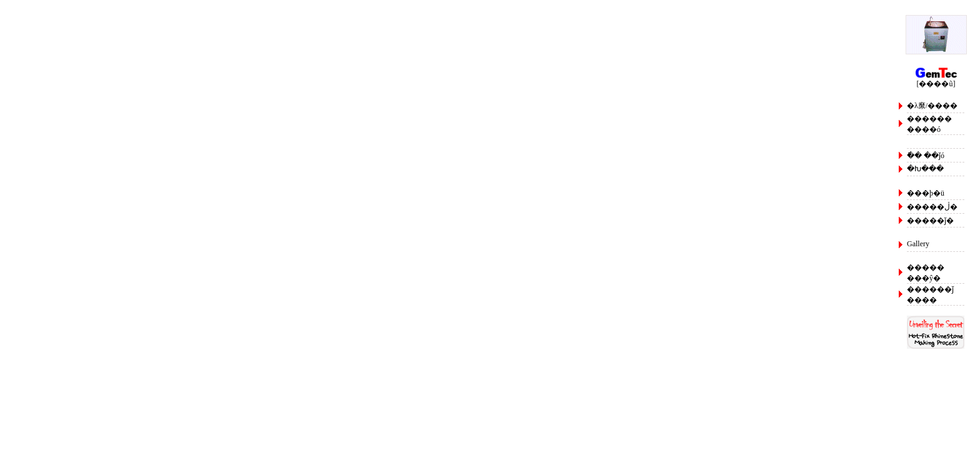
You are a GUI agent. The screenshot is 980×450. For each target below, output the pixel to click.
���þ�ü (926, 193)
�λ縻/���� (932, 106)
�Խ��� (925, 169)
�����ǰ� (930, 221)
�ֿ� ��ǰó (926, 156)
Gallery (918, 244)
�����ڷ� (932, 207)
